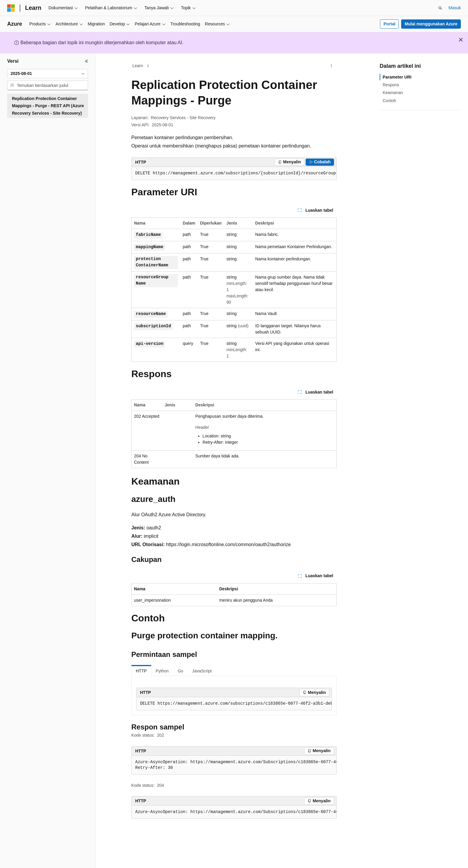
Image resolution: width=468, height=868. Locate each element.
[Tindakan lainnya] (331, 66)
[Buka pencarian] (440, 8)
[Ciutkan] (87, 61)
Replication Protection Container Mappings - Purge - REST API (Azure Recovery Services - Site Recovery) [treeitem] (48, 106)
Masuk (455, 8)
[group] (234, 173)
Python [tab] (162, 671)
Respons (391, 85)
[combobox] (48, 74)
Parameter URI (397, 77)
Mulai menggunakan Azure (431, 24)
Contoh (389, 101)
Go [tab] (180, 671)
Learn (138, 66)
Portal (390, 24)
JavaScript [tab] (202, 671)
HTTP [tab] (141, 671)
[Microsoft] (11, 8)
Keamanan (393, 93)
